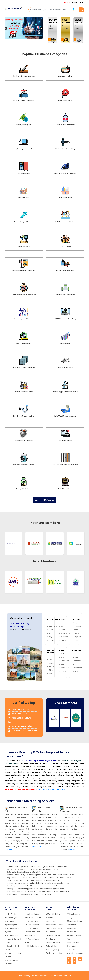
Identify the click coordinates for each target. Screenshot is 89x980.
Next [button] (83, 718)
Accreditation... (12, 935)
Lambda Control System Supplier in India (23, 866)
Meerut (76, 671)
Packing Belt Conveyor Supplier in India (22, 889)
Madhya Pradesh (51, 652)
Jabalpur (52, 663)
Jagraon (64, 626)
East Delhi (64, 671)
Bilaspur (52, 633)
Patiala (63, 640)
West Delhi (65, 668)
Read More (9, 849)
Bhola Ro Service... (34, 946)
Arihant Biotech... (33, 914)
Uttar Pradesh (78, 650)
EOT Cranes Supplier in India (18, 891)
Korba (51, 630)
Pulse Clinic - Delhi (18, 714)
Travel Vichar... (32, 928)
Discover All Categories (44, 500)
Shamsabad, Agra (79, 668)
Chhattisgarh (53, 619)
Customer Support (55, 925)
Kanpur (76, 657)
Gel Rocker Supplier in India (18, 880)
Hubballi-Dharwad (80, 626)
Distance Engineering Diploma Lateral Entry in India (27, 872)
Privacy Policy (53, 950)
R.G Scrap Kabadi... (34, 918)
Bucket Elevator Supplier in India (20, 869)
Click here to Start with (52, 789)
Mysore (76, 630)
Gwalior (51, 667)
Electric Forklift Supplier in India (51, 889)
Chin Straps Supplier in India (18, 886)
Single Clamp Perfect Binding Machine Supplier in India (29, 894)
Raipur (51, 623)
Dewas (51, 673)
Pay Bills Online (53, 914)
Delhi (62, 650)
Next (41, 29)
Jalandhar (64, 637)
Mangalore (77, 637)
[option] (78, 30)
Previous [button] (47, 718)
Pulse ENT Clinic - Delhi (20, 709)
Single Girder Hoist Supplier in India (54, 866)
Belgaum (76, 640)
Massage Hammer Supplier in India (44, 886)
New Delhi (65, 657)
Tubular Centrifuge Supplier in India (44, 880)
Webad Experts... (33, 921)
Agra (75, 664)
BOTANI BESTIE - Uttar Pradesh (23, 731)
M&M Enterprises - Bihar (20, 726)
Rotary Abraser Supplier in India (46, 869)
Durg (50, 637)
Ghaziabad (77, 661)
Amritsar (64, 630)
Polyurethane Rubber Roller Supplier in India (24, 878)
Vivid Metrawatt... (33, 925)
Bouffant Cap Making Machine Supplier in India (49, 891)
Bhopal (51, 660)
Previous (6, 29)
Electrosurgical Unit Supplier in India (61, 875)
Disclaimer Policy (54, 953)
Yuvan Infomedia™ (41, 976)
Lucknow (76, 654)
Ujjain (51, 670)
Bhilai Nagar (53, 626)
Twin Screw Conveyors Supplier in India (22, 883)
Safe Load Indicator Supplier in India (57, 878)
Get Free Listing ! (72, 2)
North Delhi (65, 661)
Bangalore (77, 623)
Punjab (62, 619)
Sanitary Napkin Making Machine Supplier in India (26, 875)
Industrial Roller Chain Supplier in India (54, 883)
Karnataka (76, 619)
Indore (51, 656)
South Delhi (65, 664)
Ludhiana (64, 623)
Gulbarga (76, 633)
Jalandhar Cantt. (67, 633)
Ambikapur (53, 640)
